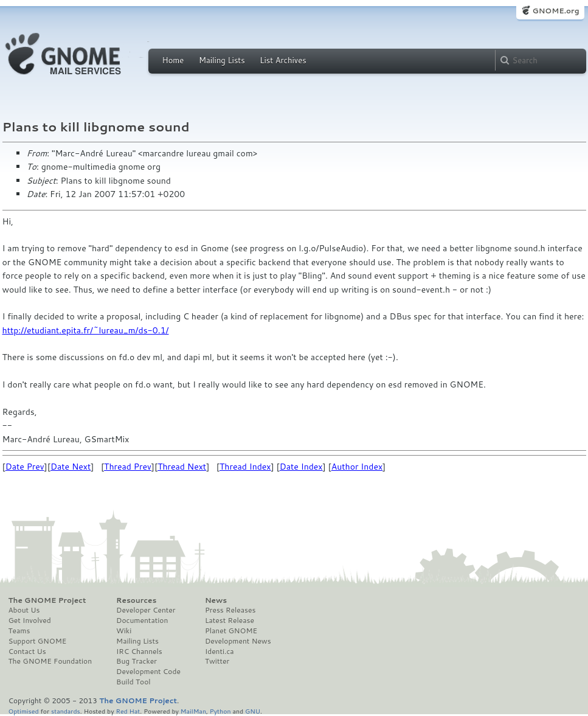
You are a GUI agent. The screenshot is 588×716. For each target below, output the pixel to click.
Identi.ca (220, 652)
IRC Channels (139, 652)
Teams (19, 631)
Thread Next (182, 467)
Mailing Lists (222, 60)
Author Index (357, 467)
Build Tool (133, 682)
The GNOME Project (47, 600)
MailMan (193, 711)
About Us (24, 610)
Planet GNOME (231, 631)
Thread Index (245, 467)
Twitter (217, 661)
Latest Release (230, 620)
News (216, 600)
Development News (238, 641)
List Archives (283, 60)
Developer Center (146, 610)
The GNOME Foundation (50, 661)
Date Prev (25, 467)
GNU (253, 711)
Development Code (148, 672)
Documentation (142, 620)
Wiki (124, 631)
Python (220, 711)
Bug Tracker (137, 661)
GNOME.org (555, 11)
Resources (136, 600)
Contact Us (27, 652)
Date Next (71, 467)
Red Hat (128, 711)
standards (66, 711)
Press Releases (230, 610)
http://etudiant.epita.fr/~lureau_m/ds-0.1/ (86, 330)
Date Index (301, 467)
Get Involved (30, 620)
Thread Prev (128, 467)
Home (173, 60)
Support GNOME (38, 641)
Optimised (24, 711)
